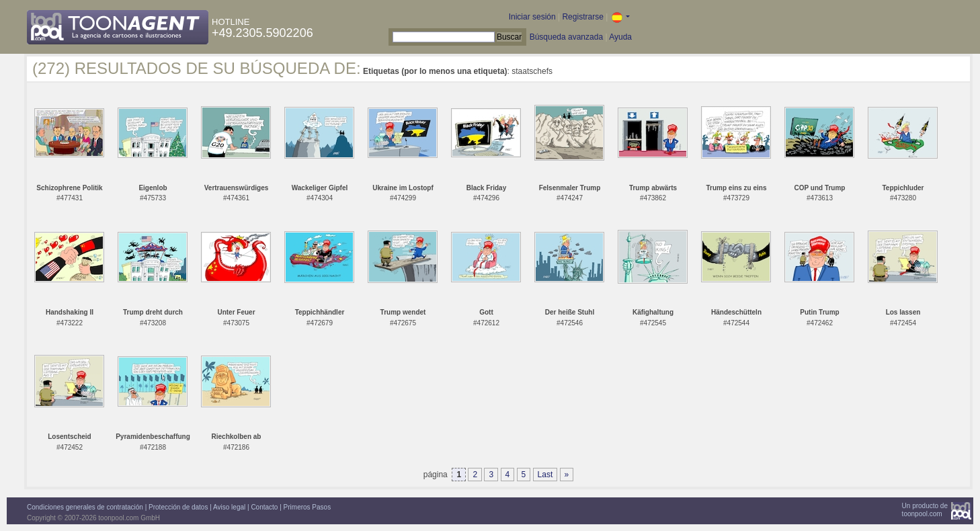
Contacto (264, 507)
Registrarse (582, 17)
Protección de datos (178, 507)
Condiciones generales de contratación (85, 507)
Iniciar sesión (532, 17)
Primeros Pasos (308, 507)
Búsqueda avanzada (566, 37)
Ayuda (620, 37)
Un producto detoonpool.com (925, 510)
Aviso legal (229, 507)
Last (545, 475)
